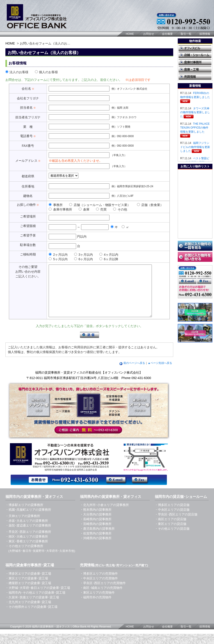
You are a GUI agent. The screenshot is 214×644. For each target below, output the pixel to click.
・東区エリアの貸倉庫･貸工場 (27, 588)
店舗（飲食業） (150, 205)
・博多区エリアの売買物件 (99, 584)
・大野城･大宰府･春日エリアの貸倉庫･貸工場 (38, 598)
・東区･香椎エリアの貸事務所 (27, 551)
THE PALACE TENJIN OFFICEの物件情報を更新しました (195, 128)
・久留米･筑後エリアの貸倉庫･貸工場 (32, 607)
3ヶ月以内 (84, 255)
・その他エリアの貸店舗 (172, 539)
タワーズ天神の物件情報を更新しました (195, 112)
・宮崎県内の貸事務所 (96, 534)
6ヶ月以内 (84, 259)
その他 (120, 209)
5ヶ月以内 (58, 259)
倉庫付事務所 (60, 209)
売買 (101, 209)
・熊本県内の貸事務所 (96, 520)
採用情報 (205, 34)
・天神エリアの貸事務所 (23, 526)
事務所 (56, 205)
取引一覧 (186, 34)
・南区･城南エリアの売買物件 (101, 598)
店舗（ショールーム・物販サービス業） (100, 205)
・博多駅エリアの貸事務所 (24, 515)
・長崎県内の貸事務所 (96, 529)
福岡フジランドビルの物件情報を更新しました (195, 147)
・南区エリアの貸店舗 (171, 529)
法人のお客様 (17, 72)
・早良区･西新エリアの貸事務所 (28, 542)
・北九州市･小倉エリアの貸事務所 (104, 515)
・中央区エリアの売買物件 (99, 588)
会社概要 (167, 34)
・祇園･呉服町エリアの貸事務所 (28, 520)
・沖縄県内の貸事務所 (96, 548)
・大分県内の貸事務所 (96, 525)
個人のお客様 (46, 72)
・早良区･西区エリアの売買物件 (103, 593)
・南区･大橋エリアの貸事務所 (27, 547)
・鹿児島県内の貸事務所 (97, 539)
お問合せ (149, 34)
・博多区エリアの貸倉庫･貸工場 (28, 584)
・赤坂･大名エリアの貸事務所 (27, 531)
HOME (130, 34)
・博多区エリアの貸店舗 (172, 515)
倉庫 (84, 209)
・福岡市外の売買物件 (96, 607)
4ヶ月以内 (109, 255)
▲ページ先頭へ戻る (160, 373)
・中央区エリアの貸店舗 (172, 520)
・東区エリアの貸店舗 (171, 534)
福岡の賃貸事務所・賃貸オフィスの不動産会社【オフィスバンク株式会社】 (89, 383)
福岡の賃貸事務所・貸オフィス (51, 637)
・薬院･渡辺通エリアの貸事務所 (28, 536)
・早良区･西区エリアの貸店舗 (176, 525)
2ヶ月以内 (58, 255)
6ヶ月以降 (109, 259)
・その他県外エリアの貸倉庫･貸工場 (31, 617)
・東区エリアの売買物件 (97, 603)
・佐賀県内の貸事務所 (96, 543)
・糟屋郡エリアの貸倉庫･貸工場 (28, 593)
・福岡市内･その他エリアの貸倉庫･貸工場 (35, 603)
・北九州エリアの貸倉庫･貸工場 (28, 612)
